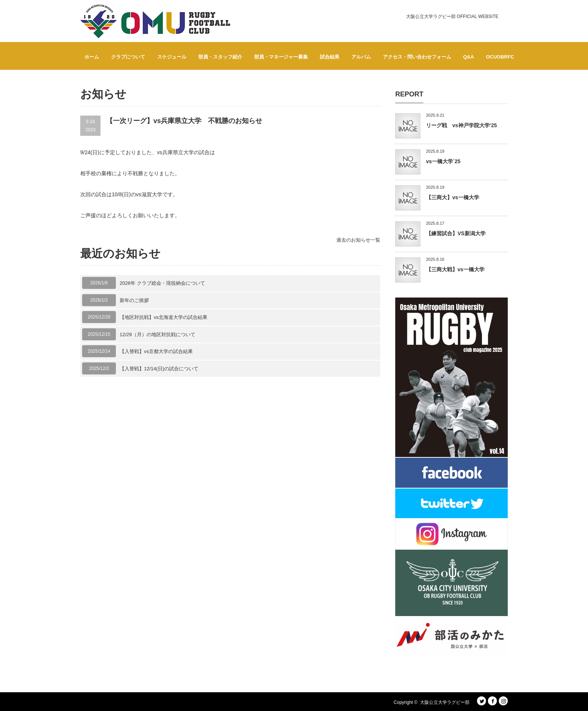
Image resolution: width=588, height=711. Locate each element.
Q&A (469, 57)
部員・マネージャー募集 (281, 57)
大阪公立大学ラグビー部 (445, 702)
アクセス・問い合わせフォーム (417, 57)
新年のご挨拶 (134, 300)
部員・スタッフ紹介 (220, 57)
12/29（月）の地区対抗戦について (157, 334)
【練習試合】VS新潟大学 (456, 233)
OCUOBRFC (500, 57)
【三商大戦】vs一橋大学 (455, 269)
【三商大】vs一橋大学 (453, 197)
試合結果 (330, 57)
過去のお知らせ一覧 (358, 240)
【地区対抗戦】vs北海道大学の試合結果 (163, 317)
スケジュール (172, 57)
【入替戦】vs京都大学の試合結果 (156, 351)
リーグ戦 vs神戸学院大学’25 (461, 125)
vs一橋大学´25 (443, 161)
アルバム (361, 57)
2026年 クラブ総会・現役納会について (162, 283)
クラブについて (128, 57)
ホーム (92, 57)
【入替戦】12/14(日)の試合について (159, 369)
